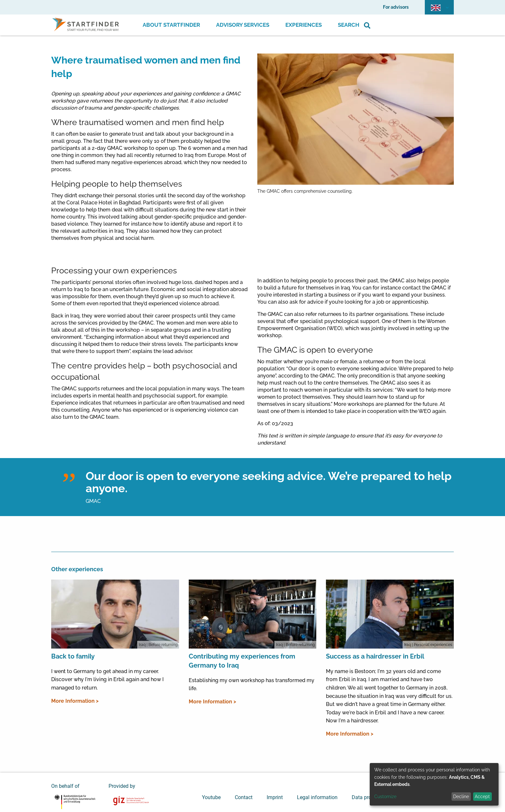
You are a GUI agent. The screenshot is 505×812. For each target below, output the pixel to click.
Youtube (211, 797)
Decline (461, 797)
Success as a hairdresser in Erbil (375, 656)
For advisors (396, 7)
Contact (244, 797)
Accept (482, 797)
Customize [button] (385, 797)
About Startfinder (171, 25)
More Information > (75, 701)
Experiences (304, 25)
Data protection (369, 797)
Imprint (275, 797)
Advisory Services (243, 25)
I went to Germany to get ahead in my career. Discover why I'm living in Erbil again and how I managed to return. (107, 680)
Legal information (317, 797)
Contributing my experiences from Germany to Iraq (242, 661)
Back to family (73, 656)
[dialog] (434, 784)
